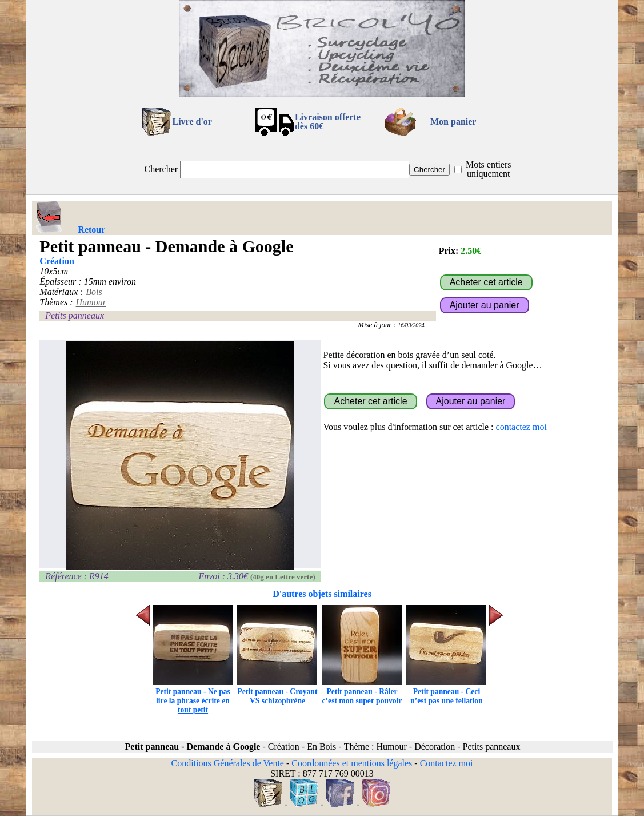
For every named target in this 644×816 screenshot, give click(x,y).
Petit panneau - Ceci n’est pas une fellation (446, 692)
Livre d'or (192, 122)
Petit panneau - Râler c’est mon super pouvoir (362, 692)
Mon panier (453, 122)
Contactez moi (447, 763)
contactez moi (521, 427)
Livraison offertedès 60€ (328, 122)
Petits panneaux (75, 315)
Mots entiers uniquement (489, 169)
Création (57, 261)
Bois (94, 292)
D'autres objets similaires (322, 594)
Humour (91, 302)
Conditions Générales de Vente (227, 763)
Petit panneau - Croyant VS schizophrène (277, 692)
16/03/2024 (411, 325)
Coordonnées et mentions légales (352, 763)
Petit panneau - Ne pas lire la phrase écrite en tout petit (193, 696)
